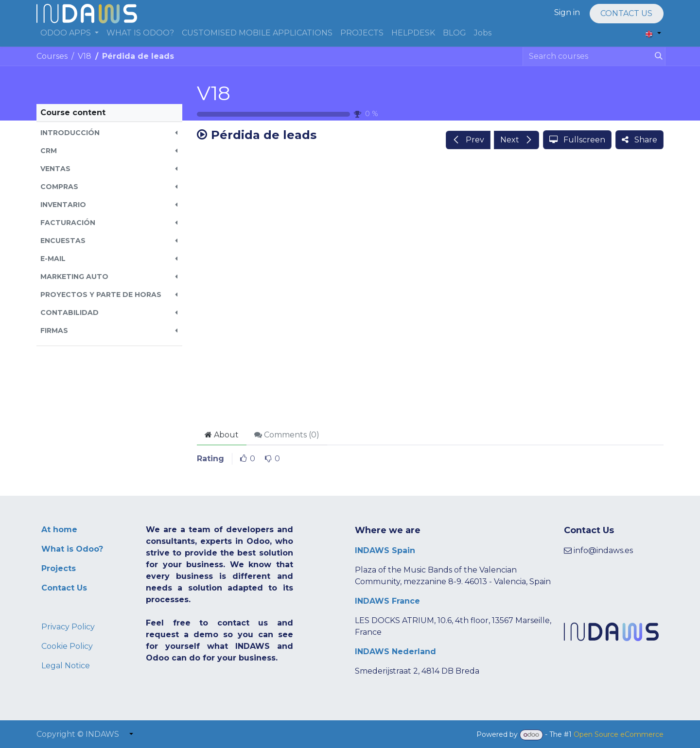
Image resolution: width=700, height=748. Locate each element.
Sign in (567, 12)
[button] (109, 133)
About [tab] (222, 435)
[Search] (657, 56)
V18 (214, 93)
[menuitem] (70, 33)
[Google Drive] (430, 290)
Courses (52, 56)
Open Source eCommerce (619, 734)
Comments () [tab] (287, 435)
